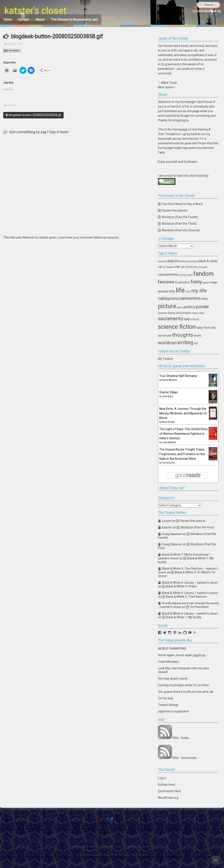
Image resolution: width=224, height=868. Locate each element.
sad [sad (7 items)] (187, 319)
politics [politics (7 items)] (189, 307)
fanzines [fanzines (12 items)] (166, 282)
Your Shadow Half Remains (178, 376)
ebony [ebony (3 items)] (190, 275)
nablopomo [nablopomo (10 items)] (168, 298)
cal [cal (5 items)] (160, 267)
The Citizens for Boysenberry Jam (74, 19)
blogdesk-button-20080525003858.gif (33, 115)
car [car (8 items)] (177, 267)
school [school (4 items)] (194, 319)
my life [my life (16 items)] (199, 291)
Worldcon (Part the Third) (179, 224)
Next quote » (167, 87)
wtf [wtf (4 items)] (196, 343)
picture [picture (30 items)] (167, 306)
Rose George (168, 422)
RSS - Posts (181, 738)
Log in (162, 778)
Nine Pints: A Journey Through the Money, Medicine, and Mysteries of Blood (183, 413)
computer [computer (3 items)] (203, 267)
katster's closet (35, 11)
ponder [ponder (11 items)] (202, 307)
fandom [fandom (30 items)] (204, 274)
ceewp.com (141, 855)
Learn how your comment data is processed (88, 237)
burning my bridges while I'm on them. (184, 685)
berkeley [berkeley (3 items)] (184, 261)
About (40, 19)
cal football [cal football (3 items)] (168, 267)
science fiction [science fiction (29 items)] (177, 327)
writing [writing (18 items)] (185, 343)
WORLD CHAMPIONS (172, 649)
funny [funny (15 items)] (196, 282)
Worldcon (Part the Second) (181, 230)
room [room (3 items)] (202, 313)
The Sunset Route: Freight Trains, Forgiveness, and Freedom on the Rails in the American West (182, 454)
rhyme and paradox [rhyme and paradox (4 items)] (179, 313)
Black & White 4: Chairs (181, 586)
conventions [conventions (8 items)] (168, 274)
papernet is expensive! (173, 711)
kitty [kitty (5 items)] (172, 291)
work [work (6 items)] (197, 336)
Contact (24, 19)
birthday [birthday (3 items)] (193, 261)
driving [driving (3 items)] (182, 275)
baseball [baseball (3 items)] (163, 261)
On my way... (166, 698)
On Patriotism (199, 607)
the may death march (173, 679)
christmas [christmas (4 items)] (191, 267)
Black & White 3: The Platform (186, 597)
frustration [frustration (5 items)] (182, 282)
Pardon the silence (174, 210)
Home (7, 19)
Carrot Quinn (169, 463)
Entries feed (166, 785)
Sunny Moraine (170, 380)
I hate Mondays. (169, 662)
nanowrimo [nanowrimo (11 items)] (190, 298)
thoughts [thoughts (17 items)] (183, 335)
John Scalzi (168, 396)
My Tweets (166, 359)
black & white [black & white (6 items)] (208, 261)
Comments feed (169, 791)
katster (11, 105)
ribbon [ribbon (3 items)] (195, 313)
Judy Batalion (169, 442)
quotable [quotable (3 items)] (162, 313)
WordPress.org (168, 798)
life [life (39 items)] (180, 290)
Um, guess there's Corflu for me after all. (186, 692)
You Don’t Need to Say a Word (182, 204)
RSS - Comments (185, 758)
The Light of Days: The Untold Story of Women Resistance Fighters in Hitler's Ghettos (184, 434)
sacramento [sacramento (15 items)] (171, 319)
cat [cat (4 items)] (182, 267)
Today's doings (168, 705)
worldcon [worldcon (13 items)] (167, 343)
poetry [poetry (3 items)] (180, 307)
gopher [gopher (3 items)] (206, 283)
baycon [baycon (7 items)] (173, 261)
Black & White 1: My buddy (184, 617)
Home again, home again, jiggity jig (182, 655)
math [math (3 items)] (188, 292)
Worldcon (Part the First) (197, 527)
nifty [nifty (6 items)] (204, 299)
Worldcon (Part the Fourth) (180, 217)
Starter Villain (169, 392)
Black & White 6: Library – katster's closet (190, 583)
